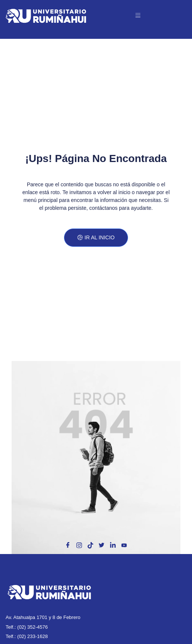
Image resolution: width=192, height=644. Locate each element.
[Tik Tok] (90, 545)
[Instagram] (79, 545)
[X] (102, 545)
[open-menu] (138, 16)
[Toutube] (124, 545)
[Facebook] (68, 545)
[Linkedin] (113, 545)
